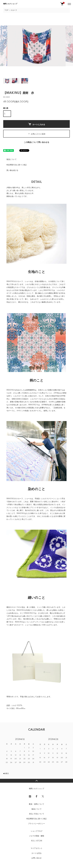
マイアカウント (37, 848)
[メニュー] (69, 4)
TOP (6, 10)
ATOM (39, 841)
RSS (33, 841)
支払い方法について (37, 814)
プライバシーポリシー (36, 824)
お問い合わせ (36, 858)
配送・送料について (37, 804)
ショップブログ (37, 831)
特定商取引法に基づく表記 (17, 165)
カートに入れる (37, 124)
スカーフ (14, 10)
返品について (12, 159)
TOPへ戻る (36, 781)
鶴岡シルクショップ (10, 4)
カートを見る (36, 853)
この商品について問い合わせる (36, 142)
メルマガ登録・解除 (37, 836)
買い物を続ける (12, 170)
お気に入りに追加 (37, 134)
